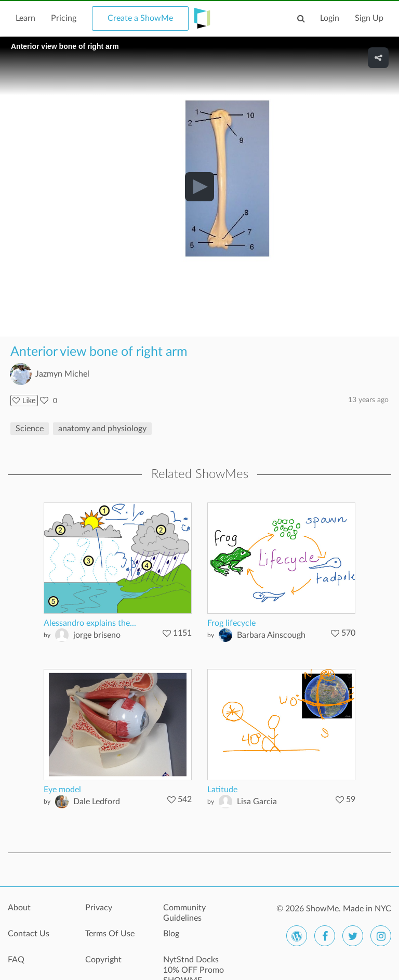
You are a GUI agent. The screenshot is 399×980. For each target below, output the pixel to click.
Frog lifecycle (231, 623)
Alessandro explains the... (90, 623)
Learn (25, 18)
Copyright (103, 960)
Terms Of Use (110, 934)
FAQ (16, 960)
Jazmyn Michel (62, 374)
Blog (171, 934)
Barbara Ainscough (271, 635)
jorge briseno (97, 635)
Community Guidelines (184, 913)
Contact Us (29, 934)
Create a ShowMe (140, 18)
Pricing (64, 18)
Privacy (99, 908)
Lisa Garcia (257, 802)
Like (24, 401)
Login (330, 18)
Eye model (62, 790)
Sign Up (369, 18)
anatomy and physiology (102, 429)
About (19, 908)
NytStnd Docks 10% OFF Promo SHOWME (194, 965)
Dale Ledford (97, 802)
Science (30, 429)
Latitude (222, 790)
